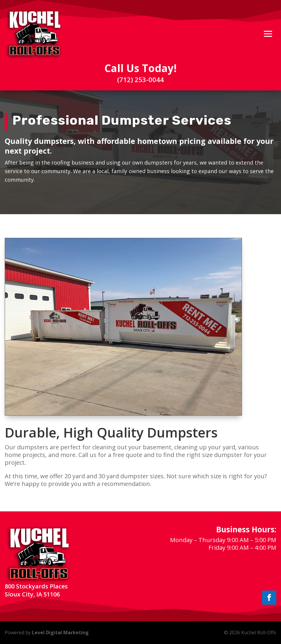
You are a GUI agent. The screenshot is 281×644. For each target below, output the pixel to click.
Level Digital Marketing (60, 632)
